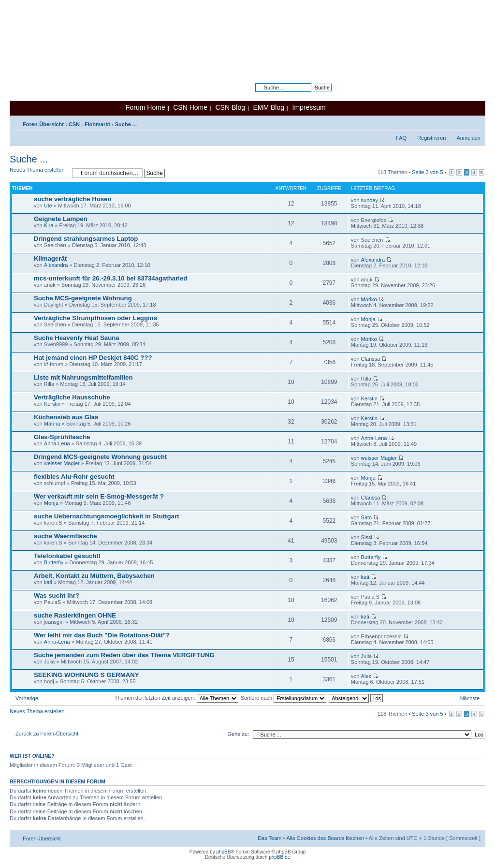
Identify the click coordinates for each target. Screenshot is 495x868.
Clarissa (371, 359)
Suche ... (126, 124)
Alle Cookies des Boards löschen (325, 838)
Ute (48, 206)
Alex (366, 676)
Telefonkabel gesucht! (67, 556)
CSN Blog (230, 107)
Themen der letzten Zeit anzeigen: (176, 698)
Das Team (269, 838)
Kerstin (52, 404)
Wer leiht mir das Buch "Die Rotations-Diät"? (102, 635)
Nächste (470, 698)
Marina (52, 424)
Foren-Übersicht (43, 124)
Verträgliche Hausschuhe (72, 397)
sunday (370, 200)
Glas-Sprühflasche (62, 437)
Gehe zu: (238, 734)
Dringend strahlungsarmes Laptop (86, 239)
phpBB (223, 852)
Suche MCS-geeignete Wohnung (83, 298)
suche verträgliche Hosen (73, 199)
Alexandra (56, 265)
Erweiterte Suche (311, 95)
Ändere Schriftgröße (473, 122)
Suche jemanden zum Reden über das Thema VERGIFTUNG (124, 655)
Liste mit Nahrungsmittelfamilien (83, 377)
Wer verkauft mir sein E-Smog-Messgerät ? (99, 496)
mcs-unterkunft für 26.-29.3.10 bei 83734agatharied (110, 278)
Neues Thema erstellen (38, 173)
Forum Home (146, 107)
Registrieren (431, 138)
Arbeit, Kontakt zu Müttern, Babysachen (94, 576)
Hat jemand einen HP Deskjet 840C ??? (93, 358)
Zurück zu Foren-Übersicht (47, 734)
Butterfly (54, 562)
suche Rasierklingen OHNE (75, 615)
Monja (368, 319)
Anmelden (468, 138)
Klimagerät (50, 258)
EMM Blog (269, 107)
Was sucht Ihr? (57, 596)
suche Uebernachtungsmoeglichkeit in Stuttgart (106, 516)
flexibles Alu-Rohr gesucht (74, 477)
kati (48, 582)
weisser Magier (62, 463)
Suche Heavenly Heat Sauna (77, 338)
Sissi (367, 537)
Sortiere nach (284, 698)
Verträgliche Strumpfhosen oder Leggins (95, 318)
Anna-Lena (57, 443)
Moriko (369, 299)
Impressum (309, 107)
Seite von (427, 172)
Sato (367, 517)
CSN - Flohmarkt (89, 124)
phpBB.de (279, 857)
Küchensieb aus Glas (66, 417)
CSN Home (190, 107)
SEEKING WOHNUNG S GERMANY (87, 675)
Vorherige (27, 698)
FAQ (401, 138)
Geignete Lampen (61, 219)
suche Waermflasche (66, 536)
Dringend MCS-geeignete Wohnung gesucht (100, 457)
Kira (49, 225)
